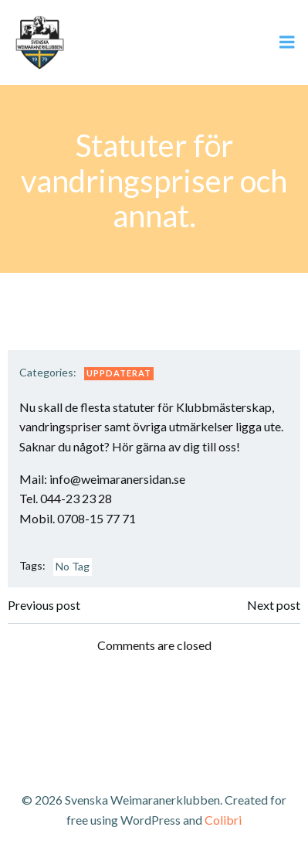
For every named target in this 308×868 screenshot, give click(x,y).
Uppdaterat (119, 373)
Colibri (223, 820)
